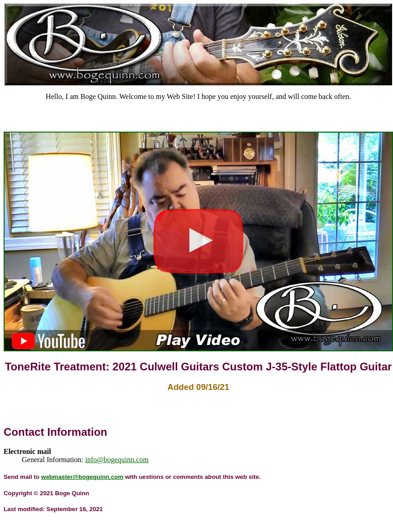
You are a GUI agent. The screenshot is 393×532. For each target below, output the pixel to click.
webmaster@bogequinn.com (82, 477)
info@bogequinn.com (117, 460)
